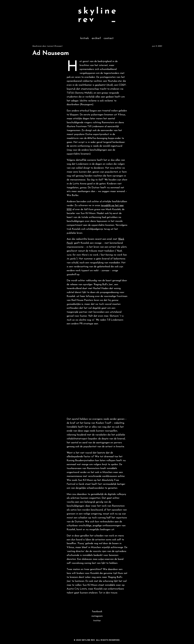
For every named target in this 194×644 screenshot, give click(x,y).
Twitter (97, 621)
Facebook (97, 612)
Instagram (97, 616)
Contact (109, 38)
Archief (96, 38)
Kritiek (85, 38)
